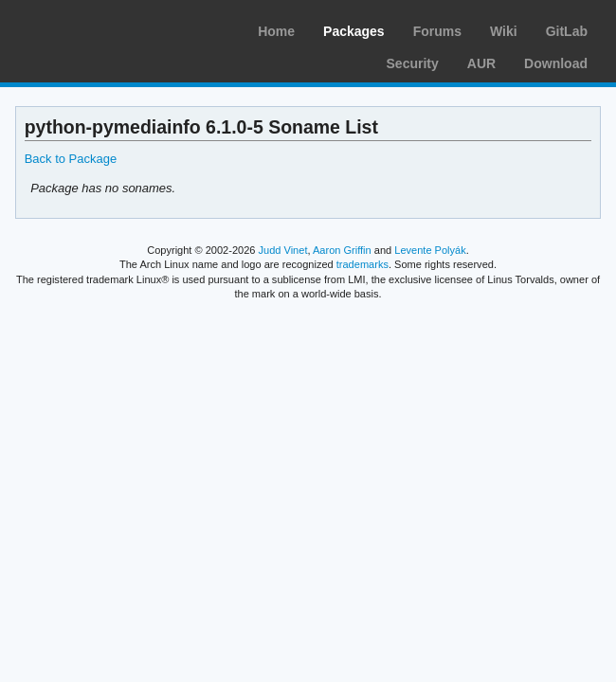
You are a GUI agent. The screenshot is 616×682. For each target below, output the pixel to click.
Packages (354, 31)
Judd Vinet (283, 250)
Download (556, 63)
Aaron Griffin (342, 250)
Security (413, 63)
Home (276, 31)
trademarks (362, 264)
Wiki (504, 31)
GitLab (567, 31)
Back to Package (71, 159)
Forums (437, 31)
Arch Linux (104, 28)
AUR (481, 63)
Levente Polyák (430, 250)
